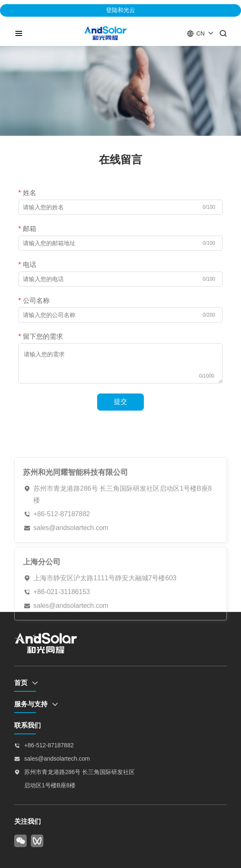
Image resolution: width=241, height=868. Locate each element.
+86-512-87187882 (62, 529)
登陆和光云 (120, 10)
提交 (120, 402)
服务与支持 (31, 704)
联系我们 (28, 725)
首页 (21, 683)
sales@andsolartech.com (71, 543)
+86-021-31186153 (62, 605)
